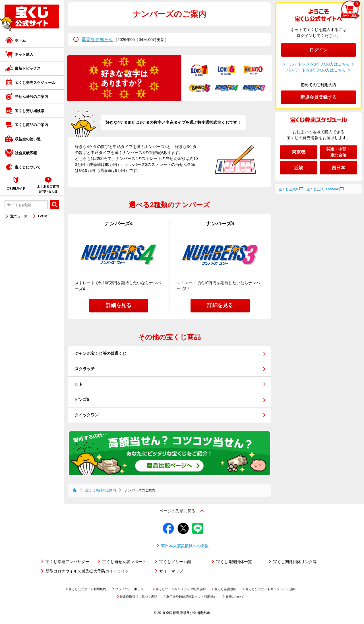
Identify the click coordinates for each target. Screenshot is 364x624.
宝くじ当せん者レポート (124, 562)
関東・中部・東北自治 (338, 152)
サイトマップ (171, 571)
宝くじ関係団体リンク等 (295, 562)
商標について (235, 597)
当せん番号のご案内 (31, 97)
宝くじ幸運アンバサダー (67, 562)
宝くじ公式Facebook (323, 189)
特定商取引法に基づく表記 (138, 597)
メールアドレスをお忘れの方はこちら (316, 64)
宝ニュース (19, 216)
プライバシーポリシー (131, 589)
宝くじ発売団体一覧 (234, 562)
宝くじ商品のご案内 (31, 125)
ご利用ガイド (16, 188)
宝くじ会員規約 (225, 589)
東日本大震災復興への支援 (185, 546)
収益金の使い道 (28, 139)
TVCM (42, 216)
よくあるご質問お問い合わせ (48, 189)
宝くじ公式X (288, 189)
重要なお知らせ (98, 39)
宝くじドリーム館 (175, 562)
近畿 (299, 168)
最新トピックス (28, 68)
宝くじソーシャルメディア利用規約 (181, 589)
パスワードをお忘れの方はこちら (316, 70)
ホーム (20, 40)
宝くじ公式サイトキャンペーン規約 (270, 589)
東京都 (299, 152)
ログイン (318, 50)
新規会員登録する (318, 97)
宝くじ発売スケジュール (35, 83)
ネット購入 (24, 54)
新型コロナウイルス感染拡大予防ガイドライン (87, 571)
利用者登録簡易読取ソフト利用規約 (191, 597)
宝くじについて (28, 167)
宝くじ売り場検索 (30, 111)
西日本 (338, 168)
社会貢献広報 (26, 153)
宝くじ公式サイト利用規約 (87, 589)
